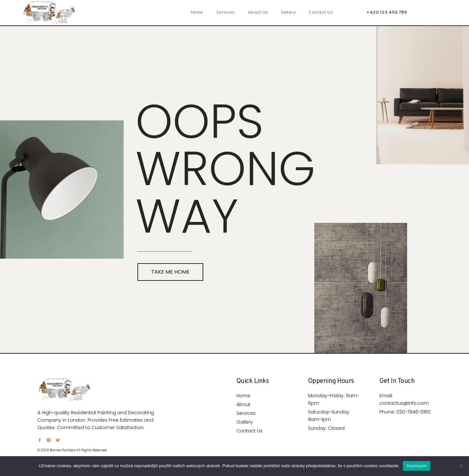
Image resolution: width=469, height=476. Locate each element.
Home (197, 13)
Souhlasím (417, 466)
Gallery (289, 13)
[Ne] (461, 466)
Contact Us (321, 13)
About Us (258, 13)
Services (226, 13)
